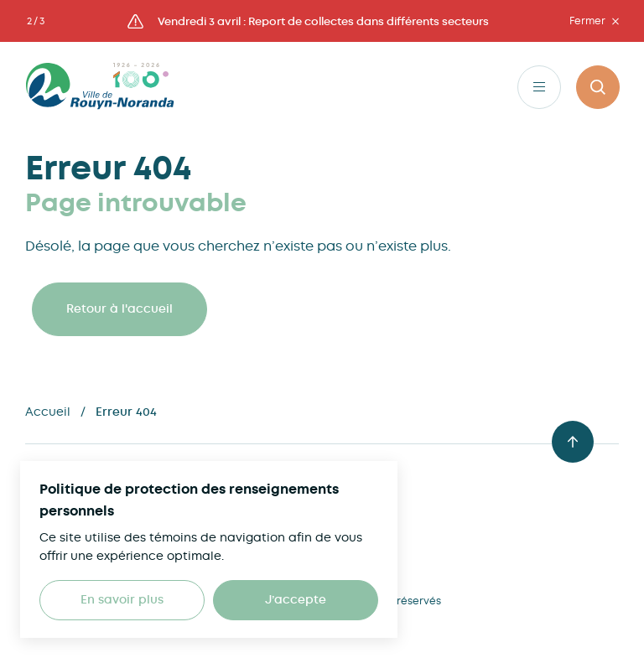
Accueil (48, 412)
